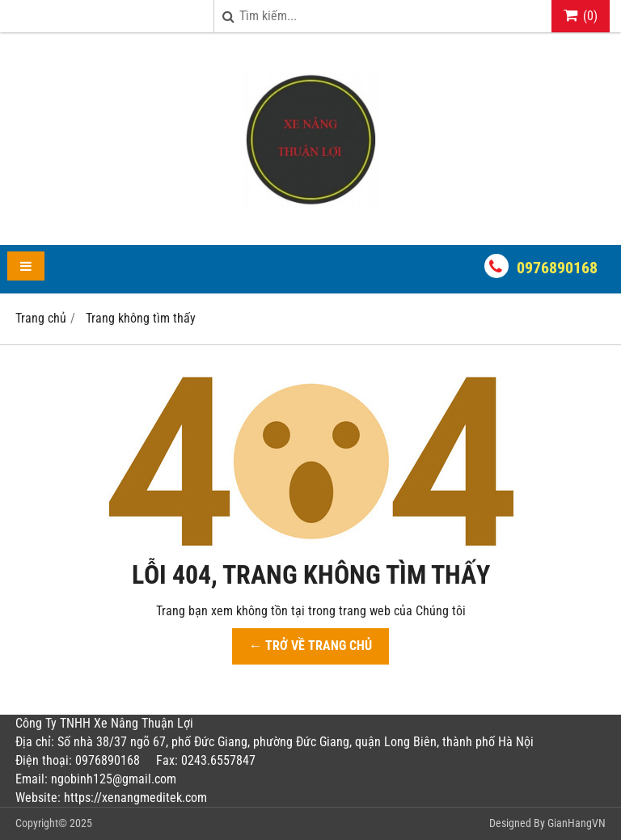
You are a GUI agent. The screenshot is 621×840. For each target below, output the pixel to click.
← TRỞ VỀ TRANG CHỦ (310, 646)
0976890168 (557, 268)
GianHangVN (577, 823)
